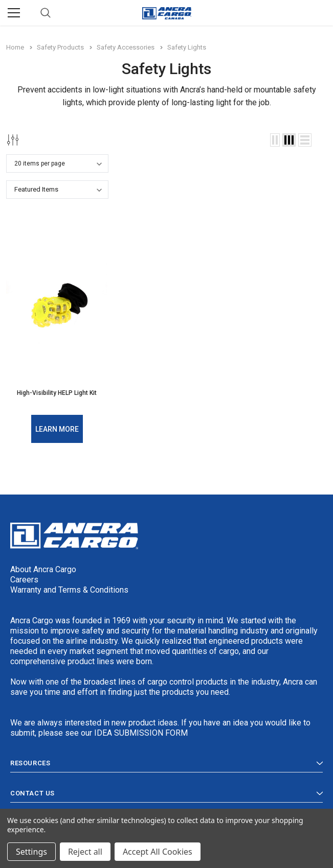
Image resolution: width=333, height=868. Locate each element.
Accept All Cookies (158, 852)
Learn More (57, 429)
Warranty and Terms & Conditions (69, 590)
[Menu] (14, 13)
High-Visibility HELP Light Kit (57, 393)
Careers (24, 580)
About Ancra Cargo (43, 569)
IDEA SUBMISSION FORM (141, 733)
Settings (31, 852)
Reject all (85, 852)
